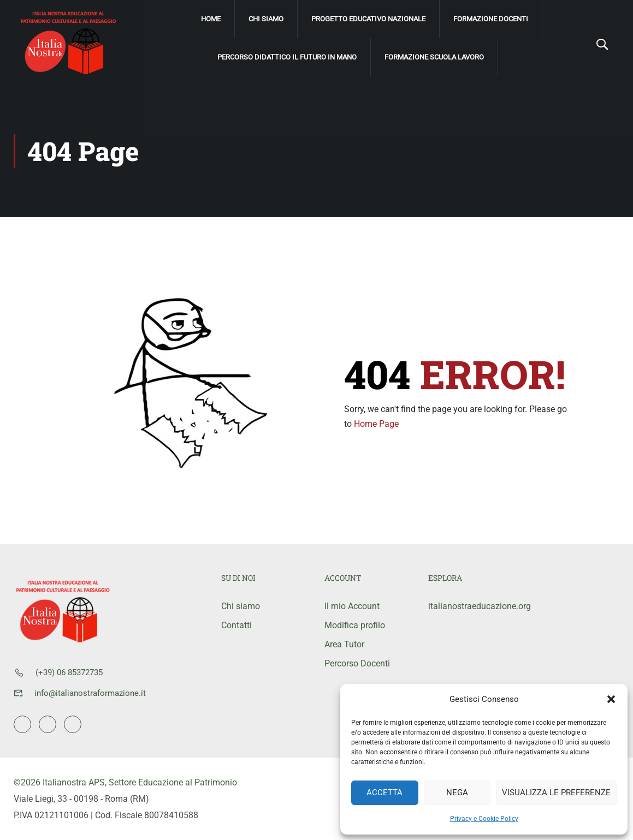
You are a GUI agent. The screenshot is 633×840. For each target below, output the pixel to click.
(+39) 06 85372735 (69, 672)
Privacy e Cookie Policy (484, 819)
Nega (457, 793)
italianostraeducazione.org (472, 606)
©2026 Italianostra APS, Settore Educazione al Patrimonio (125, 782)
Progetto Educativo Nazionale (368, 19)
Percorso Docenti (357, 663)
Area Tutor (344, 644)
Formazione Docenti (491, 19)
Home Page (376, 424)
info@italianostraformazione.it (90, 693)
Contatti (236, 625)
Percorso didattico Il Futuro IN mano (287, 57)
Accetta (384, 793)
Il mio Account (352, 606)
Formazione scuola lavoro (434, 57)
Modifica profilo (355, 625)
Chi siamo (266, 19)
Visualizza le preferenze (556, 793)
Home (211, 19)
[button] (611, 699)
